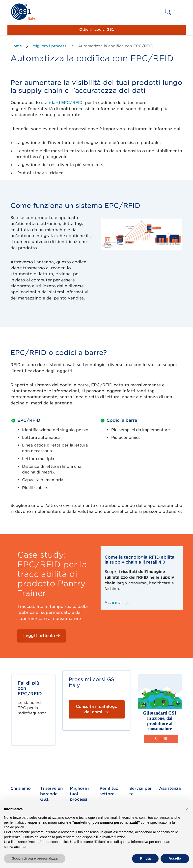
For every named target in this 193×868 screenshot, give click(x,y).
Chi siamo (21, 788)
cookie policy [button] (14, 827)
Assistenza (170, 788)
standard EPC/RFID (62, 102)
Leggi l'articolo (41, 636)
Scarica (117, 603)
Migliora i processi (50, 46)
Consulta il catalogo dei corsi (97, 709)
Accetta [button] (175, 858)
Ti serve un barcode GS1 (51, 794)
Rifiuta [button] (145, 858)
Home (16, 46)
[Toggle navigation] (179, 12)
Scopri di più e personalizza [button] (35, 858)
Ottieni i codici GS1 (97, 29)
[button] (187, 809)
